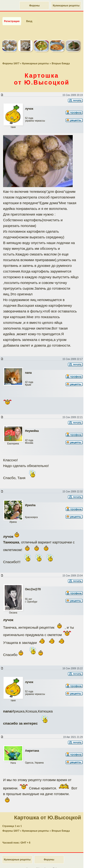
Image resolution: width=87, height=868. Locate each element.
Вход (29, 19)
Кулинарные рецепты (66, 5)
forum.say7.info (51, 866)
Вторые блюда (61, 61)
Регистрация (12, 19)
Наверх (64, 859)
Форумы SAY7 (11, 61)
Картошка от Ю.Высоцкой (42, 76)
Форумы (34, 5)
